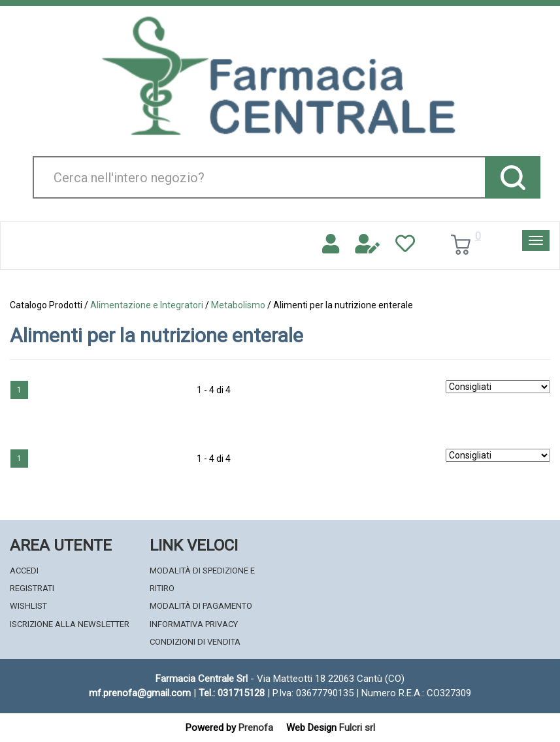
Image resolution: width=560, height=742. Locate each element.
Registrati (32, 588)
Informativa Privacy (194, 624)
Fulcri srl (357, 728)
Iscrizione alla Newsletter (70, 624)
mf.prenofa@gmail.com (140, 693)
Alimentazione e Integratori (147, 305)
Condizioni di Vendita (195, 642)
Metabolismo (238, 305)
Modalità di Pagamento (201, 606)
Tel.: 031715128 (232, 693)
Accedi (24, 571)
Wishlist (28, 606)
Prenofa (256, 728)
